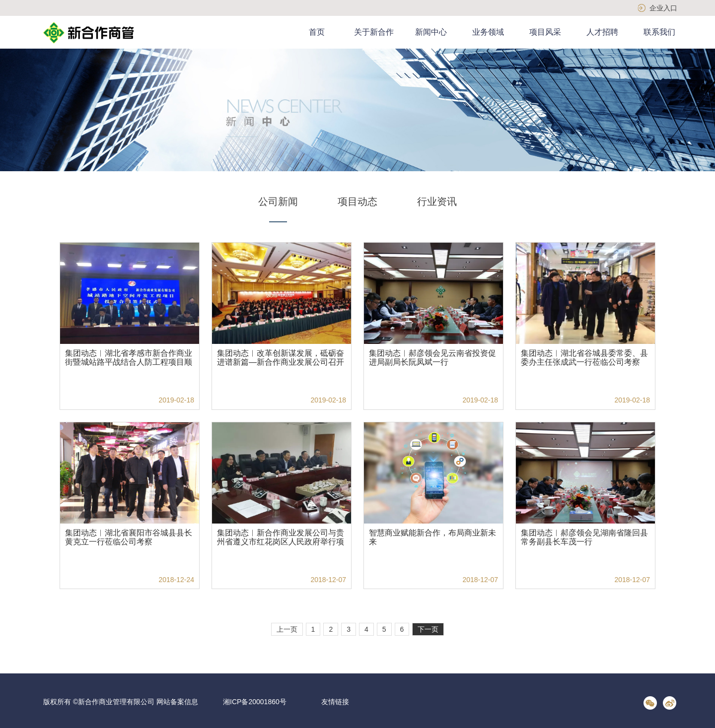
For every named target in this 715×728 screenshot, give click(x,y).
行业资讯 (437, 201)
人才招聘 (602, 32)
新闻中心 (431, 32)
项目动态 (357, 201)
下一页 (428, 629)
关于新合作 (374, 32)
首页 (317, 32)
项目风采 (545, 32)
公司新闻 (278, 201)
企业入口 (663, 8)
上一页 (287, 629)
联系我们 (659, 32)
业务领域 (488, 32)
